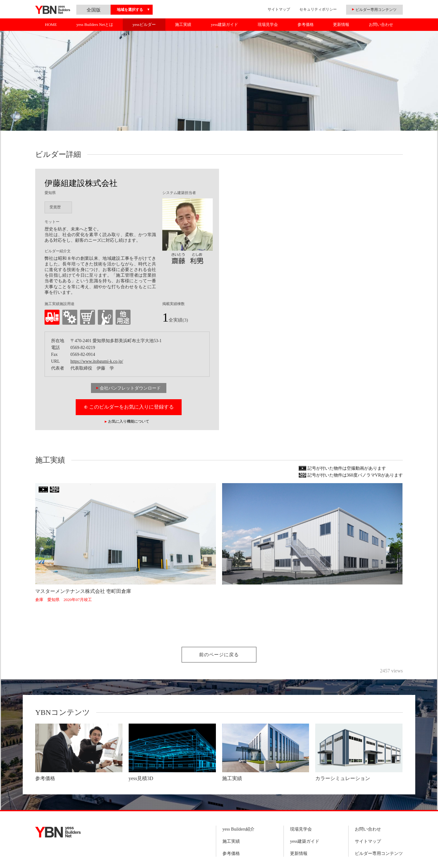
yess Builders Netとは (95, 24)
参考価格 (306, 24)
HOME (51, 24)
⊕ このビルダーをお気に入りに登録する (129, 407)
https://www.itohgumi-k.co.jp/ (97, 361)
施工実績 (183, 24)
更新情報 (341, 24)
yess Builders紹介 (238, 829)
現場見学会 (268, 24)
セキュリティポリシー (318, 9)
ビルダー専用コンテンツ (379, 853)
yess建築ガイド (224, 24)
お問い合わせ (381, 24)
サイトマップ (279, 9)
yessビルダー (144, 24)
